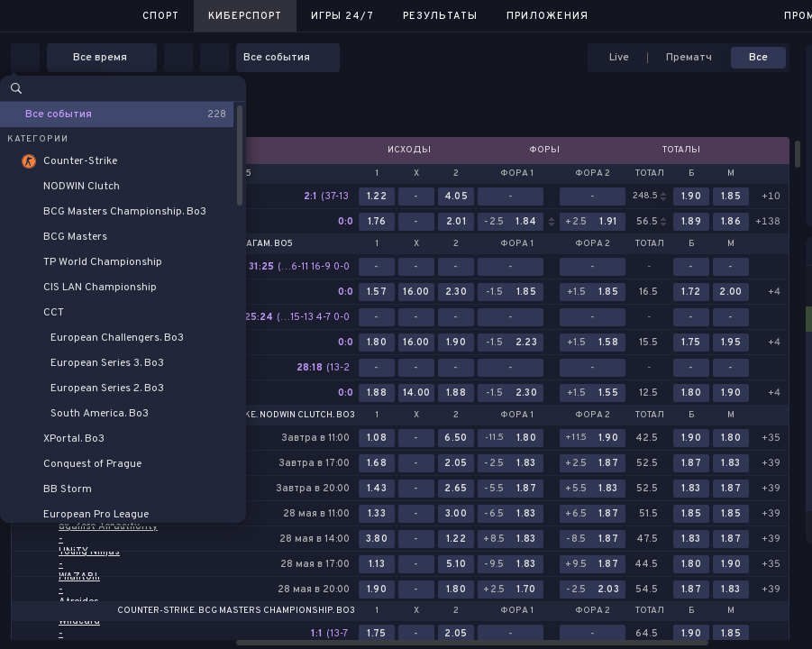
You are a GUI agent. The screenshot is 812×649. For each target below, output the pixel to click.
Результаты (440, 16)
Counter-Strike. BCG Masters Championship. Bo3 (236, 611)
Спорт (161, 16)
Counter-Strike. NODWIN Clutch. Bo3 (267, 416)
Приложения (547, 16)
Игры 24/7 (342, 16)
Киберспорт (245, 16)
